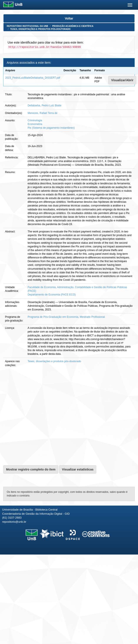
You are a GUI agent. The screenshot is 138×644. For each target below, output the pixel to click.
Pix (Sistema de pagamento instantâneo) (51, 128)
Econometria (35, 124)
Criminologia (35, 120)
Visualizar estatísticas (78, 469)
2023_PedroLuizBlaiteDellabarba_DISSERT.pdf (33, 78)
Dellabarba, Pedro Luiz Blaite (44, 105)
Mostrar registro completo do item (31, 469)
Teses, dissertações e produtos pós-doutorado (40, 29)
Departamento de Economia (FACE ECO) (52, 295)
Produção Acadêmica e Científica (73, 26)
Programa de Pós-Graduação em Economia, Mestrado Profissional (66, 317)
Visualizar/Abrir (122, 80)
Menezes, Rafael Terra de (42, 113)
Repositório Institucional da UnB (27, 26)
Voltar (69, 18)
